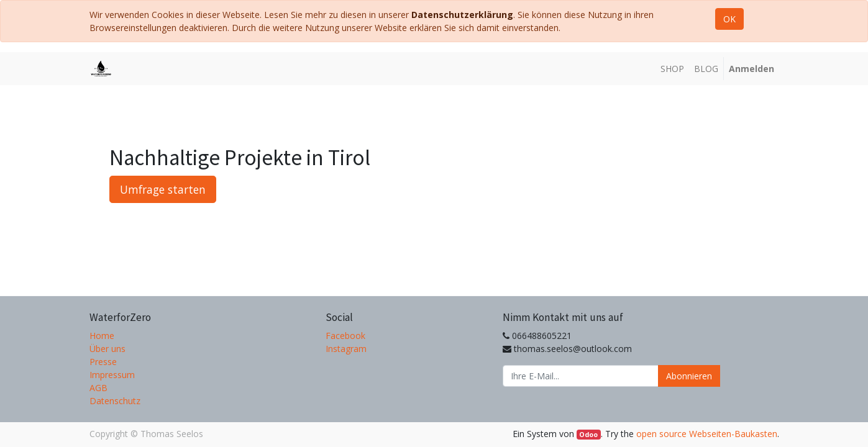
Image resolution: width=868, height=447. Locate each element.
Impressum (112, 375)
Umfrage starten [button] (163, 189)
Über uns (107, 349)
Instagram (346, 349)
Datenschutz (115, 401)
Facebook (345, 336)
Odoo (588, 435)
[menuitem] (672, 69)
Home (102, 336)
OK (729, 19)
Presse (103, 362)
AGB (98, 388)
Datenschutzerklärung (462, 15)
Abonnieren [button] (689, 376)
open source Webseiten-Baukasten (707, 434)
